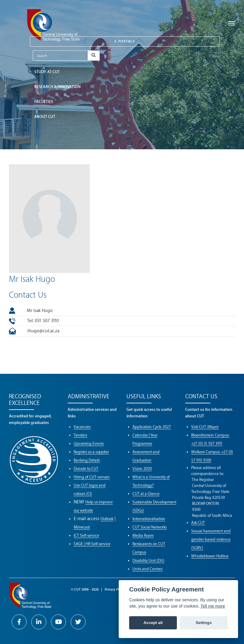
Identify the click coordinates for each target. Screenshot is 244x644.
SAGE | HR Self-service (92, 544)
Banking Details (87, 460)
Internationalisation (149, 519)
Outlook (107, 519)
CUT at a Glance (146, 494)
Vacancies (82, 427)
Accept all (153, 623)
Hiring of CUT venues (92, 477)
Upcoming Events (89, 444)
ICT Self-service (86, 535)
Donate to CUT (86, 469)
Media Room (143, 535)
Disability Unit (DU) (148, 561)
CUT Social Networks (150, 527)
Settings (204, 623)
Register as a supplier (91, 452)
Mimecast (82, 527)
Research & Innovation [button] (57, 87)
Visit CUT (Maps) (205, 427)
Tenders (80, 435)
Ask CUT (198, 523)
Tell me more (213, 606)
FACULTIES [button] (44, 102)
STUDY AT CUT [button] (47, 72)
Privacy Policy (115, 590)
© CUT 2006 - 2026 (85, 590)
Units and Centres (148, 569)
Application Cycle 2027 (152, 427)
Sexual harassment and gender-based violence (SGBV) (211, 539)
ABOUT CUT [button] (45, 117)
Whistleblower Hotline (210, 556)
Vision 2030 (142, 469)
